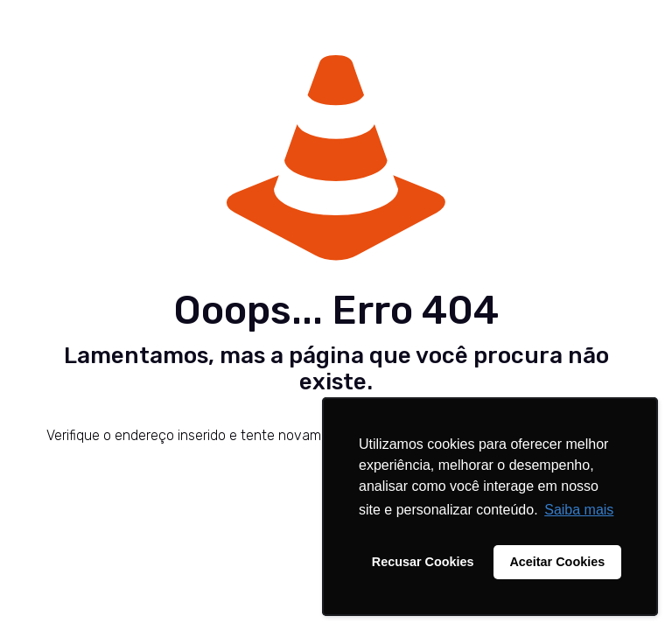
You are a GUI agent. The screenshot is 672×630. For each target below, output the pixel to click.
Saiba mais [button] (579, 510)
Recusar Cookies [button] (423, 562)
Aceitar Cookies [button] (557, 562)
